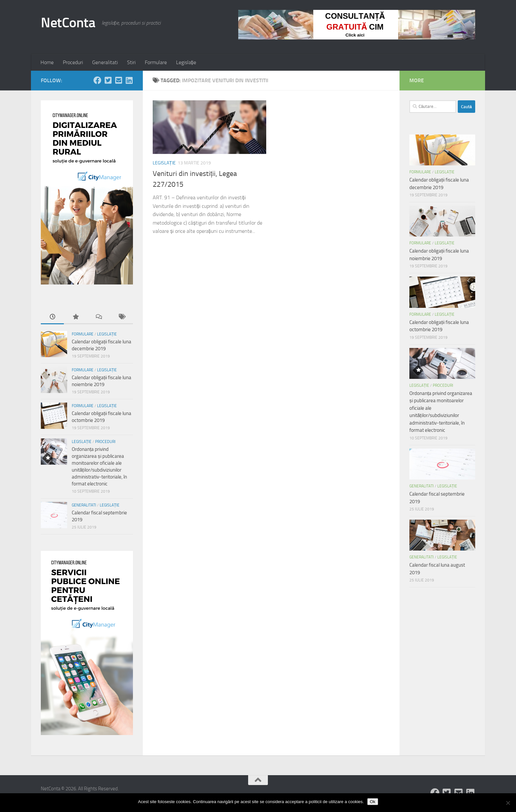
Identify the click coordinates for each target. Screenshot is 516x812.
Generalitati (105, 62)
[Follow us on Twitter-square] (108, 80)
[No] (508, 803)
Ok (373, 802)
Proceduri (73, 62)
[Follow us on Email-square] (118, 80)
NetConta (68, 23)
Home (47, 62)
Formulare (156, 62)
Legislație (186, 62)
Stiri (131, 62)
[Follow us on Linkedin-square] (129, 80)
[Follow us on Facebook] (97, 80)
